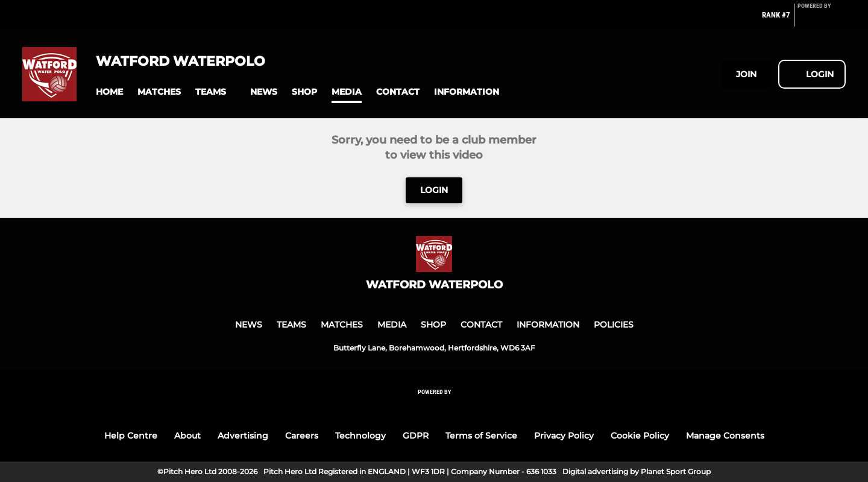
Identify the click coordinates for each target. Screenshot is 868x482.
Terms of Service (481, 436)
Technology (360, 436)
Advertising (243, 436)
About (187, 436)
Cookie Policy (640, 436)
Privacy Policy (564, 436)
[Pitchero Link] (822, 20)
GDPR (416, 436)
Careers (302, 436)
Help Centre (131, 436)
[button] (109, 92)
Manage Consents (725, 436)
